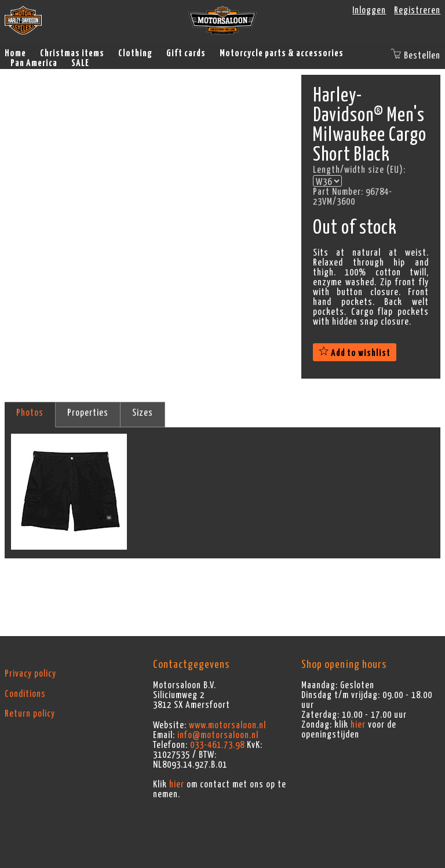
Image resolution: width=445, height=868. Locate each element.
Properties (88, 413)
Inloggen (369, 10)
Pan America (34, 63)
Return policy (30, 714)
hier (177, 785)
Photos (30, 413)
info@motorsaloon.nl (218, 735)
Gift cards (186, 53)
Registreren (417, 10)
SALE (80, 63)
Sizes (143, 413)
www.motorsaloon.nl (227, 725)
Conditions (25, 694)
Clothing (135, 53)
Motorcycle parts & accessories (282, 53)
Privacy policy (30, 674)
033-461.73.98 (217, 745)
